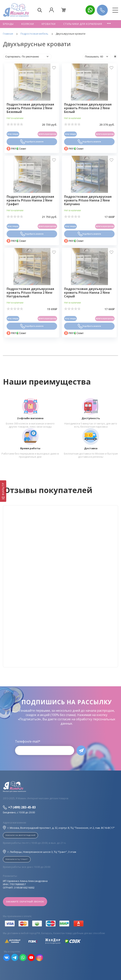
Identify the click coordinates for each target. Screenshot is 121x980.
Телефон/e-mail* (28, 741)
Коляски (28, 24)
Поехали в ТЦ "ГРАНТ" (17, 859)
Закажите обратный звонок (25, 902)
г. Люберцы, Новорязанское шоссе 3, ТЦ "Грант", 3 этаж (40, 852)
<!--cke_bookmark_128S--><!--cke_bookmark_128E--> (60, 586)
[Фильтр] (3, 491)
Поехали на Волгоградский (20, 835)
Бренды (8, 24)
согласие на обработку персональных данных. (86, 721)
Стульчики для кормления (83, 24)
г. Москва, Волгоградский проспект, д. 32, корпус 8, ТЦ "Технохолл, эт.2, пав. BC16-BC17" (59, 828)
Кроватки (49, 24)
